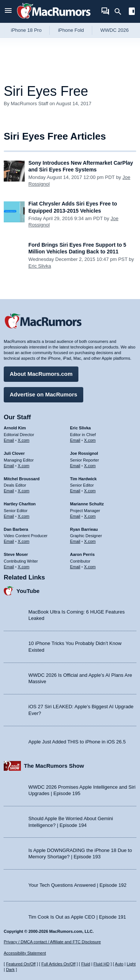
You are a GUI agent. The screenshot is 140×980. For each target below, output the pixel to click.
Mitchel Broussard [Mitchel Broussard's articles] (22, 479)
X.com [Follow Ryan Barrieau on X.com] (90, 541)
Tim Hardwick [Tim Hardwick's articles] (83, 479)
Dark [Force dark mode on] (10, 970)
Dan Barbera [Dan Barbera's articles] (16, 529)
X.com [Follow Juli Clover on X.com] (24, 466)
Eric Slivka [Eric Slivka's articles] (81, 428)
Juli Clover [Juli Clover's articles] (14, 453)
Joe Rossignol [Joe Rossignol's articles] (84, 453)
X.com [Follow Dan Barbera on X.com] (24, 541)
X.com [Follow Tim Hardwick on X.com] (90, 491)
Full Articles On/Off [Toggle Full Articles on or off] (59, 964)
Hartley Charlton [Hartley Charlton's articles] (20, 504)
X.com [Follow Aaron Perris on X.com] (90, 567)
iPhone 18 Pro (26, 30)
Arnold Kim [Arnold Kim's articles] (15, 428)
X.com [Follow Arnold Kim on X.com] (24, 440)
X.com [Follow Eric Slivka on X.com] (90, 440)
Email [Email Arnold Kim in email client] (9, 440)
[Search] (120, 12)
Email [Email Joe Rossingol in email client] (75, 466)
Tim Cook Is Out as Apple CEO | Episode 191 (77, 917)
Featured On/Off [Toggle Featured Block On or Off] (21, 964)
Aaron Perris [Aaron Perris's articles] (83, 554)
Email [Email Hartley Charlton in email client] (9, 516)
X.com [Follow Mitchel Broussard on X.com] (24, 491)
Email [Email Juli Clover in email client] (9, 466)
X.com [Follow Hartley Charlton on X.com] (24, 516)
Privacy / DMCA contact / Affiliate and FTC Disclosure (52, 942)
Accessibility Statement (25, 953)
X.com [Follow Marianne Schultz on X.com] (90, 516)
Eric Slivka (40, 266)
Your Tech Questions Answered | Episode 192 (77, 885)
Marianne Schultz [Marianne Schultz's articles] (87, 504)
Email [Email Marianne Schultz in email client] (75, 516)
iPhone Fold (71, 30)
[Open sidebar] (132, 12)
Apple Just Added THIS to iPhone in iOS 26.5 (77, 742)
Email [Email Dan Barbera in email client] (9, 541)
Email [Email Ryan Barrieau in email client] (75, 541)
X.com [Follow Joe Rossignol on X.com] (90, 466)
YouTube (28, 591)
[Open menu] (8, 11)
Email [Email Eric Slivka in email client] (75, 440)
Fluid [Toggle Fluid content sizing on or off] (85, 964)
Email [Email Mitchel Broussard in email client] (9, 491)
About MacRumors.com (41, 374)
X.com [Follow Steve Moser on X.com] (24, 567)
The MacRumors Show (54, 766)
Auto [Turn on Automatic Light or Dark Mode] (119, 964)
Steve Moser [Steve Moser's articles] (16, 554)
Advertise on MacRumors (43, 394)
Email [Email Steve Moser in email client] (9, 567)
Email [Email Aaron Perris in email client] (75, 567)
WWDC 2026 (115, 30)
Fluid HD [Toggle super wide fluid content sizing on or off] (101, 964)
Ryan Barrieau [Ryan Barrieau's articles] (84, 529)
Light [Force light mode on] (131, 964)
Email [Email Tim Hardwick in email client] (75, 491)
